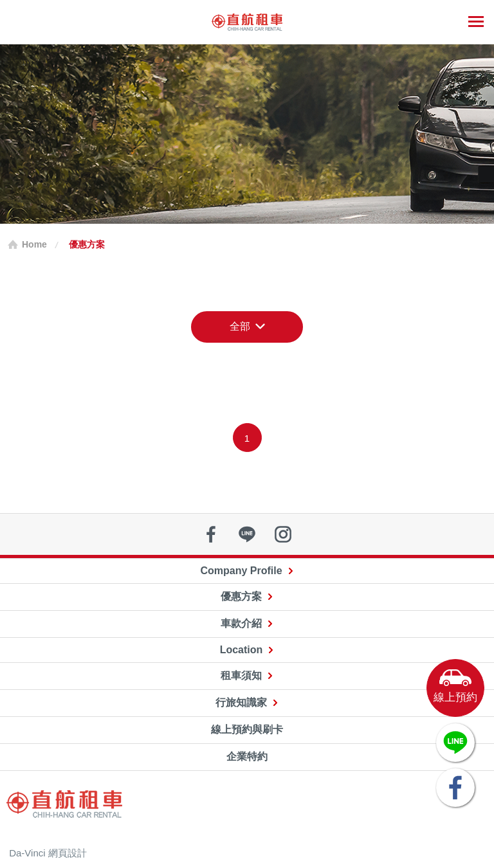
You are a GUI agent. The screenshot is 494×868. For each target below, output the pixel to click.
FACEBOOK (455, 788)
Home (34, 244)
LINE (455, 743)
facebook (211, 534)
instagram (283, 534)
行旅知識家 (241, 702)
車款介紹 (241, 623)
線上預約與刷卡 (247, 729)
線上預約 (455, 697)
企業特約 (247, 756)
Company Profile (241, 571)
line (247, 534)
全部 (240, 326)
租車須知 (241, 675)
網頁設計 (68, 853)
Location (242, 650)
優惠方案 (241, 596)
